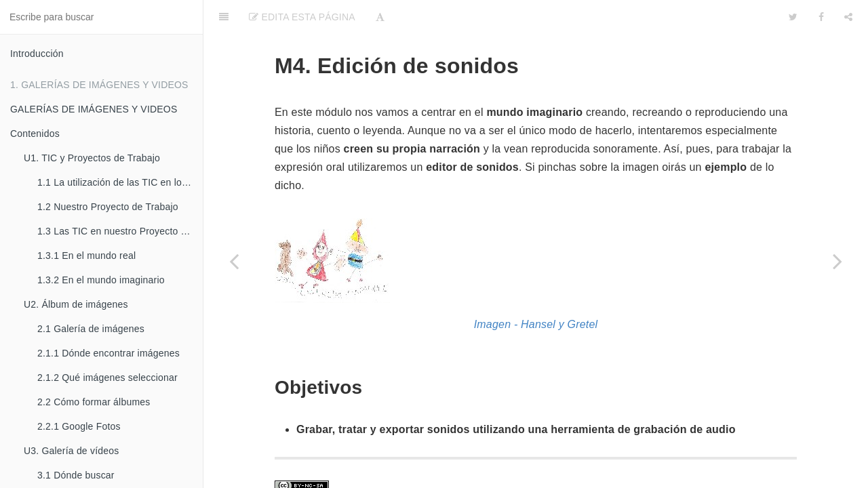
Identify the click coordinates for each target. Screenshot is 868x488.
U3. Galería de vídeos (71, 451)
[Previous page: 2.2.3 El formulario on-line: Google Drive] (234, 261)
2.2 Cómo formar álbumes (94, 402)
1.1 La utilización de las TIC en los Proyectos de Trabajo (120, 182)
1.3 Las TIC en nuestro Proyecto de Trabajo (120, 231)
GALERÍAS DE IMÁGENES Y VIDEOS (94, 109)
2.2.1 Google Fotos (79, 426)
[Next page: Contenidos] (837, 261)
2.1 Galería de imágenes (91, 329)
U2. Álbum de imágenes (76, 304)
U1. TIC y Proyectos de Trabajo (92, 158)
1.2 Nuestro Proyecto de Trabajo (108, 207)
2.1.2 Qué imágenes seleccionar (107, 378)
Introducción (37, 54)
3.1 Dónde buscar (76, 475)
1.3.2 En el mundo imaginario (101, 280)
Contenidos (35, 134)
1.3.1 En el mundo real (86, 256)
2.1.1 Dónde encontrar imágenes (108, 353)
